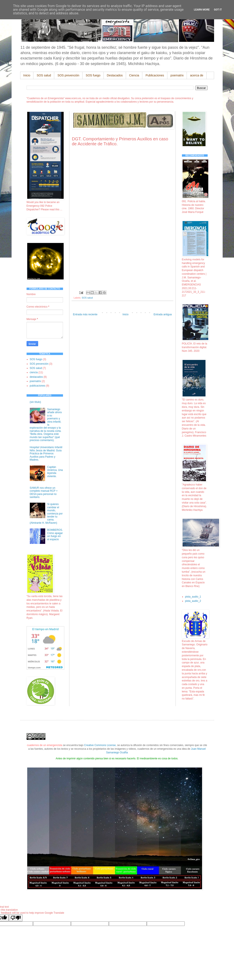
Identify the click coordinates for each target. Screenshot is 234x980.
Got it (218, 10)
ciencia (34, 372)
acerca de (197, 75)
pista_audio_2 (193, 601)
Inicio (27, 75)
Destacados (115, 75)
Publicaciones (155, 75)
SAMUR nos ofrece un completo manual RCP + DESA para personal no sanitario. (44, 492)
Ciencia (134, 75)
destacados (36, 377)
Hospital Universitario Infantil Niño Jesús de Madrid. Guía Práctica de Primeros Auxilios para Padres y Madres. (46, 454)
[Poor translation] (16, 918)
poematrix (177, 75)
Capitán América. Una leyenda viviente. (55, 472)
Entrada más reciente (85, 314)
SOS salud (44, 75)
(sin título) (35, 402)
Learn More (202, 10)
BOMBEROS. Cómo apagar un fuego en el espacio (55, 535)
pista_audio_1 (193, 597)
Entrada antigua (163, 314)
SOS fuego (93, 75)
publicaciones (38, 386)
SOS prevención (68, 75)
